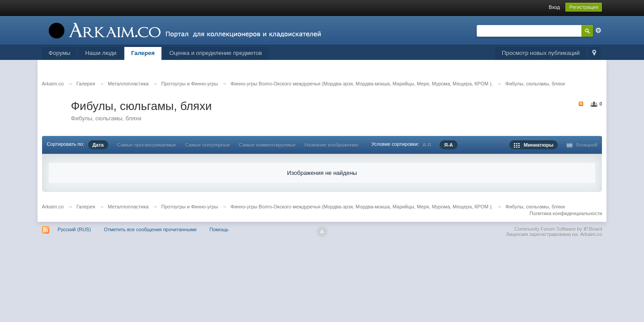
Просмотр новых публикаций (541, 53)
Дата (98, 145)
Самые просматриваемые (146, 145)
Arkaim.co (53, 207)
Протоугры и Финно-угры (190, 207)
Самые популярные (208, 145)
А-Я (427, 145)
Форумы (60, 53)
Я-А (449, 145)
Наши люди (101, 53)
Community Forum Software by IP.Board (558, 229)
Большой (582, 145)
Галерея (143, 53)
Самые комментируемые (267, 145)
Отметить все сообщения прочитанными (150, 229)
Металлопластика (128, 207)
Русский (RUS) (74, 229)
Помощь (219, 229)
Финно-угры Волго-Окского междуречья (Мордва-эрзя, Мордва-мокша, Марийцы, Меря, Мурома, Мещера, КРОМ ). (362, 207)
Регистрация (584, 7)
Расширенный (598, 30)
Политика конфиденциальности (566, 213)
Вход (554, 7)
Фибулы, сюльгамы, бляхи (535, 207)
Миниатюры (534, 145)
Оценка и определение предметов (216, 53)
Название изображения (331, 145)
